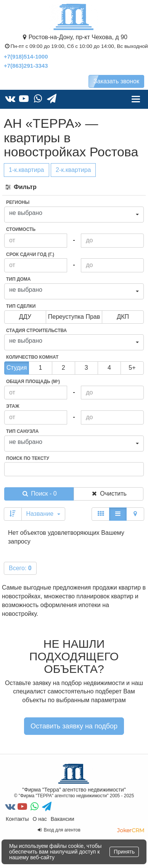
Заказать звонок (116, 81)
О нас (39, 819)
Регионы (18, 202)
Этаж (13, 406)
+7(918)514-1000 (26, 56)
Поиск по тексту (28, 458)
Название (43, 514)
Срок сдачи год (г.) (30, 254)
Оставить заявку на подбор (74, 726)
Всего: (20, 568)
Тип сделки (21, 306)
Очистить (109, 494)
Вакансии (63, 819)
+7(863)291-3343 (26, 66)
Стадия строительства (36, 331)
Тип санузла (22, 431)
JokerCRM (131, 830)
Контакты (17, 819)
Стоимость (21, 229)
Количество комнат (32, 357)
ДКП (123, 317)
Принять (124, 852)
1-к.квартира (27, 170)
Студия (17, 368)
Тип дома (18, 279)
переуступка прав (74, 317)
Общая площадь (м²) (33, 382)
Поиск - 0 (39, 494)
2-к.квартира (73, 170)
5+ (132, 368)
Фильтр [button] (20, 187)
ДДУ (25, 317)
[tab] (74, 187)
